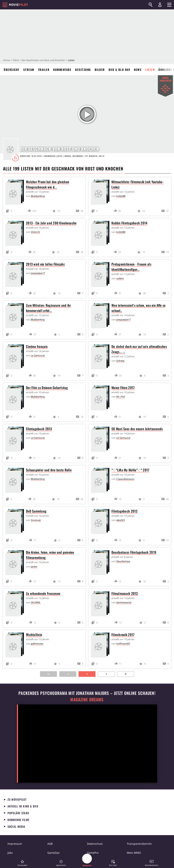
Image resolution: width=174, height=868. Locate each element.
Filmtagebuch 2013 (39, 429)
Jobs (10, 853)
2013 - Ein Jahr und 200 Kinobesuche (51, 223)
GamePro (93, 853)
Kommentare (62, 70)
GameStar (54, 853)
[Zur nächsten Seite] (106, 674)
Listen (150, 70)
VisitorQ (35, 232)
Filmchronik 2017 (123, 635)
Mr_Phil (121, 397)
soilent (120, 278)
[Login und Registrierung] (160, 5)
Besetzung (83, 70)
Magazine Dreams (87, 699)
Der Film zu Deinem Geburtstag (47, 388)
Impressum (15, 844)
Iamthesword (124, 602)
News (138, 70)
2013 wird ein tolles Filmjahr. (45, 264)
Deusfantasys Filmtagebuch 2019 (134, 552)
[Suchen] (151, 5)
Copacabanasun (125, 479)
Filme (16, 60)
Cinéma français (37, 346)
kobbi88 (121, 196)
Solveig (120, 361)
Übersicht (12, 70)
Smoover (36, 520)
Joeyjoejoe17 (38, 273)
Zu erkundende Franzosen (43, 593)
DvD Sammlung (36, 511)
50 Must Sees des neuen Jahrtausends (137, 429)
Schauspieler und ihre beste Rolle (49, 470)
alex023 (121, 520)
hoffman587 (123, 644)
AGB (50, 844)
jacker (34, 567)
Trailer (44, 70)
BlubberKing (38, 196)
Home (6, 60)
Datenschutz (95, 844)
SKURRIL (36, 602)
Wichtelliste (34, 635)
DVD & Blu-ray (120, 70)
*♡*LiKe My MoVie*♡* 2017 (130, 470)
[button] (22, 863)
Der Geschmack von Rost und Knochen (43, 60)
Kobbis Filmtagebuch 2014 (129, 223)
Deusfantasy (123, 561)
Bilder (100, 70)
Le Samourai (38, 355)
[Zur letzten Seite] (126, 674)
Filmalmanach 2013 (125, 593)
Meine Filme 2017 (123, 388)
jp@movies (37, 644)
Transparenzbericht (139, 844)
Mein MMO (134, 853)
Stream (29, 70)
